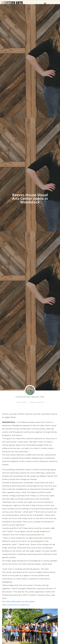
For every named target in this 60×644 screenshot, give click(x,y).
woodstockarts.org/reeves (18, 605)
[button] (45, 3)
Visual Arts (40, 402)
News (33, 402)
